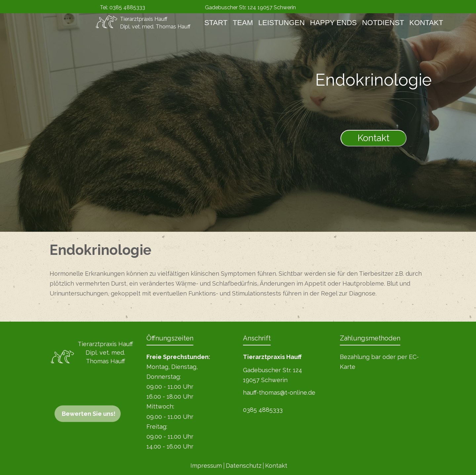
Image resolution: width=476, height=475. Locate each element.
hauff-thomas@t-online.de (279, 393)
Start (216, 23)
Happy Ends (333, 23)
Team (243, 23)
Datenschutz (244, 466)
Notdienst (383, 23)
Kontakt (426, 23)
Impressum (206, 466)
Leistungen (281, 23)
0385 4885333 (127, 7)
